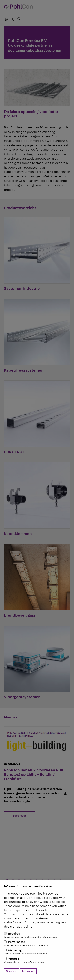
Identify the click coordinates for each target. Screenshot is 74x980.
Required (37, 935)
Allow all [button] (28, 971)
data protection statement (32, 918)
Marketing (37, 952)
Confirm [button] (12, 971)
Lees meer (20, 816)
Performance (37, 944)
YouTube (37, 960)
